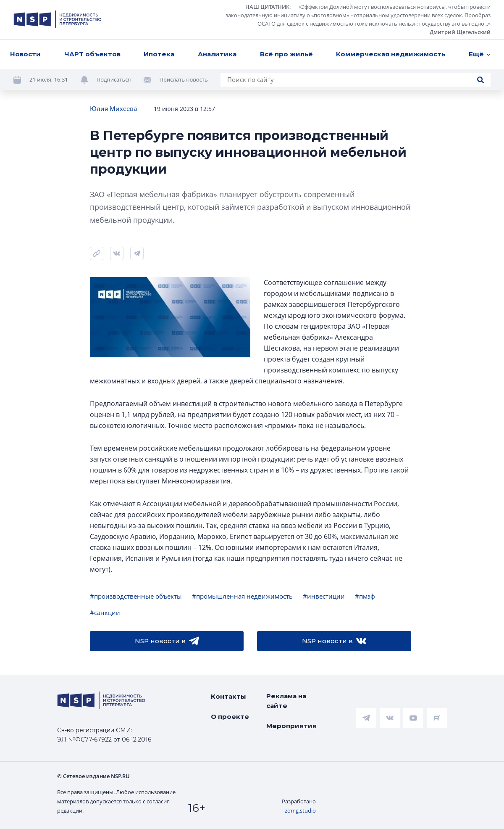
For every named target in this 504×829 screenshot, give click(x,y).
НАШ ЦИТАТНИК (267, 7)
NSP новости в (167, 641)
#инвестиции (324, 596)
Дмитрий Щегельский (460, 32)
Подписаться (114, 79)
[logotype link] (58, 19)
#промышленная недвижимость (242, 596)
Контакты (228, 696)
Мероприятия (291, 726)
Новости (25, 54)
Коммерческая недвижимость (391, 54)
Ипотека (159, 54)
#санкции (105, 613)
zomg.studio (300, 811)
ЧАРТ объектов (92, 54)
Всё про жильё (286, 54)
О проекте (230, 717)
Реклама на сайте (286, 701)
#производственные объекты (136, 596)
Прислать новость (184, 79)
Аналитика (217, 54)
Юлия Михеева (113, 108)
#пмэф (365, 596)
